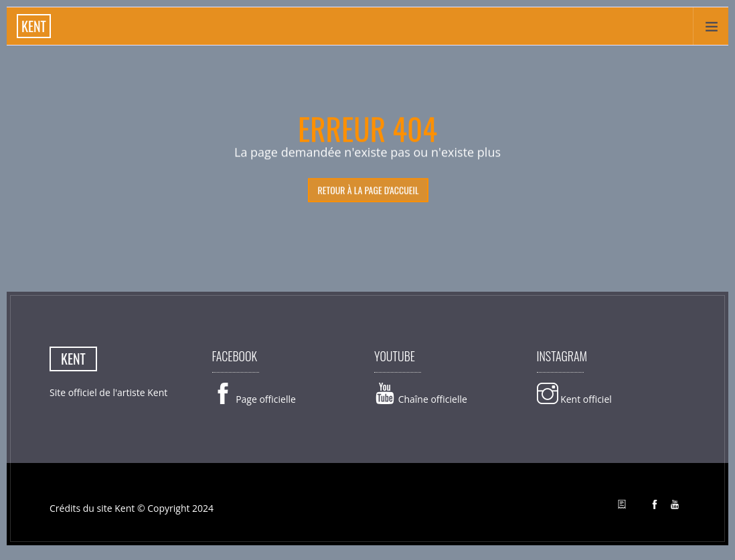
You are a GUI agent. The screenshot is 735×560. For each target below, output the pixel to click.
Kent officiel (574, 399)
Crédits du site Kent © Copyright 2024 (132, 508)
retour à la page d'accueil (368, 190)
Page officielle (254, 399)
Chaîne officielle (421, 399)
